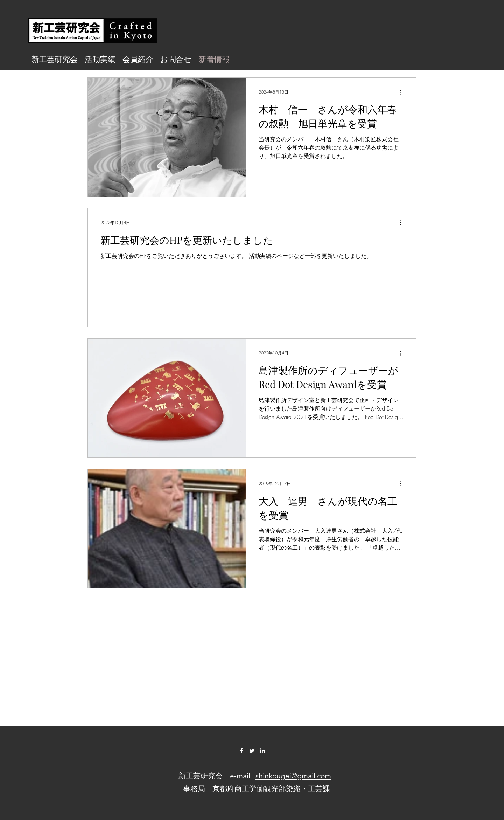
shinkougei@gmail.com (293, 776)
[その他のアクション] (402, 92)
